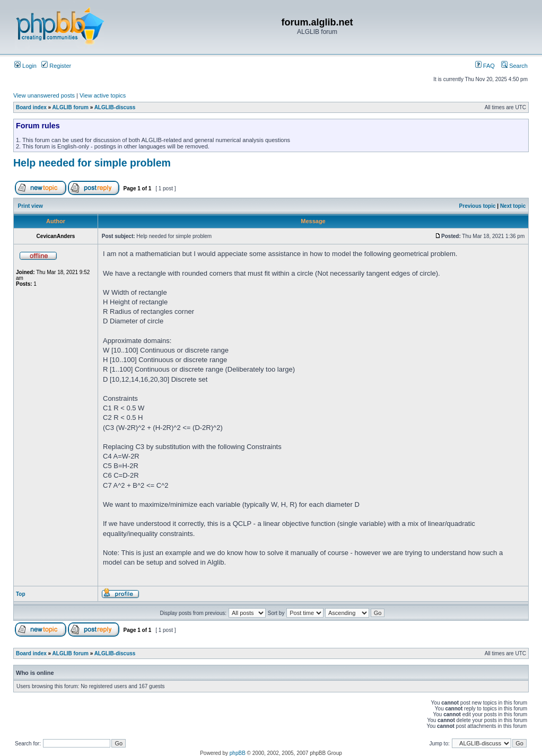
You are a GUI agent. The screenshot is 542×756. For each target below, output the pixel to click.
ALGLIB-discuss (115, 107)
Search (514, 66)
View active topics (103, 95)
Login (25, 66)
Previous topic (478, 206)
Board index (31, 107)
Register (56, 66)
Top (21, 594)
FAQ (485, 66)
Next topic (513, 206)
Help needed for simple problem (92, 163)
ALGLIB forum (71, 107)
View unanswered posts (44, 95)
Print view (30, 206)
